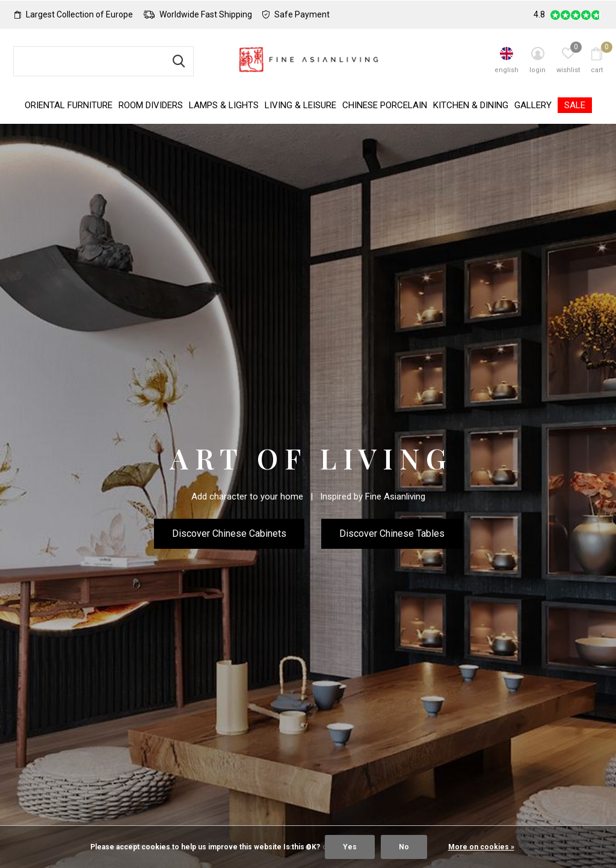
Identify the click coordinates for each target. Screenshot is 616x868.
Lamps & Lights (224, 105)
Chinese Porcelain (385, 105)
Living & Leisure (300, 105)
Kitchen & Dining (471, 105)
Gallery (533, 105)
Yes (350, 847)
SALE (575, 105)
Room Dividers (151, 105)
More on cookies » (481, 847)
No (404, 847)
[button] (291, 749)
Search (177, 61)
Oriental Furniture (69, 105)
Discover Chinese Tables (392, 533)
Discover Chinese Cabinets (229, 533)
